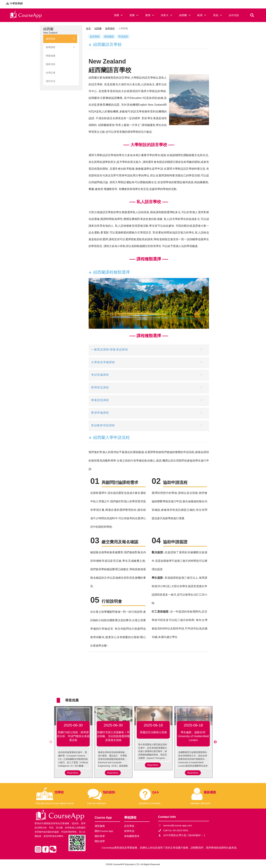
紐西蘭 (183, 15)
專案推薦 (51, 56)
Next (215, 742)
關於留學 (100, 836)
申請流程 (123, 37)
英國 (132, 15)
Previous (51, 742)
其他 (216, 15)
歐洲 (200, 15)
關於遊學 (100, 841)
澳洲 (148, 15)
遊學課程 (60, 39)
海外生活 (51, 81)
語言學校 (95, 37)
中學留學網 (16, 3)
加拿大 (165, 15)
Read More (73, 773)
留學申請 (129, 831)
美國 (116, 15)
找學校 (59, 792)
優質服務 (100, 826)
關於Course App (104, 831)
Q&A (156, 792)
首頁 (88, 28)
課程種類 (109, 37)
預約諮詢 (109, 792)
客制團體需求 (132, 836)
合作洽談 (234, 15)
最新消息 (51, 64)
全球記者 (51, 73)
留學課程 (60, 47)
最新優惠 (210, 792)
